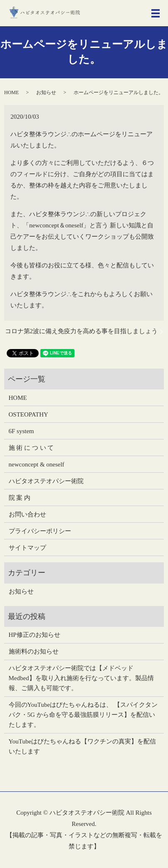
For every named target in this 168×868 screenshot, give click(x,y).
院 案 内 (20, 498)
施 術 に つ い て (31, 448)
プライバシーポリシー (40, 531)
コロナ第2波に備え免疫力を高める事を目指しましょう (82, 331)
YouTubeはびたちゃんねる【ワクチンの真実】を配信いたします (83, 746)
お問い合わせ (27, 514)
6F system (21, 431)
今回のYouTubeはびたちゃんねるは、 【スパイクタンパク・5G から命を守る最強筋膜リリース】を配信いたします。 (83, 715)
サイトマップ (27, 548)
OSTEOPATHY (28, 414)
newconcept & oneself (37, 464)
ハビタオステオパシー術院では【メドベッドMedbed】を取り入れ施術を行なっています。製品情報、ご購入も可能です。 (81, 678)
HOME (11, 92)
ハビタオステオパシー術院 (46, 481)
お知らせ (46, 92)
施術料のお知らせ (34, 651)
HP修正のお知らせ (35, 635)
